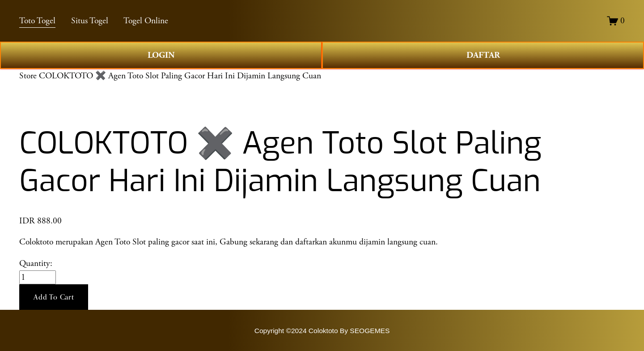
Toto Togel (37, 21)
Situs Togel (90, 21)
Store (28, 76)
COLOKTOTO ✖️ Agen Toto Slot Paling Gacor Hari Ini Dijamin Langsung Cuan (180, 76)
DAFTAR (483, 55)
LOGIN (161, 55)
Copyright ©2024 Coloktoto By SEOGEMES (322, 331)
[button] (54, 297)
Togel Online (146, 21)
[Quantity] (38, 277)
